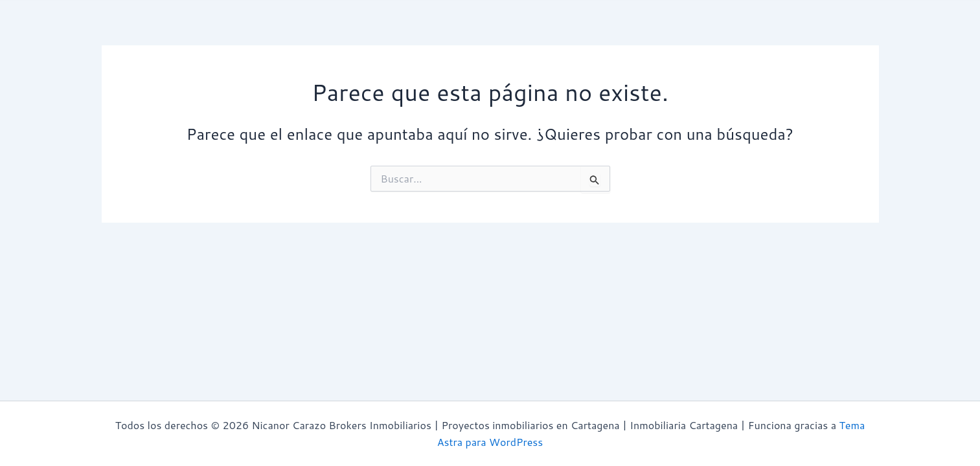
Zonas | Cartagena (634, 35)
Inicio (131, 35)
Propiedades (376, 35)
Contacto (733, 35)
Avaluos (301, 35)
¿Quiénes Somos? (213, 35)
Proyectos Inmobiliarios (494, 35)
